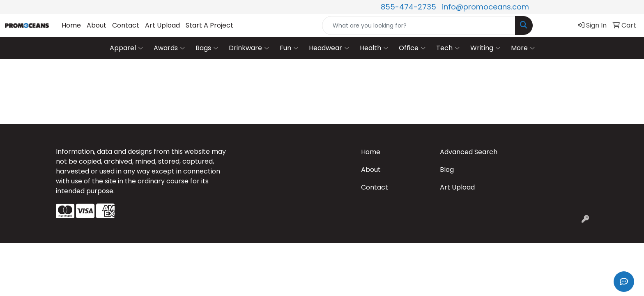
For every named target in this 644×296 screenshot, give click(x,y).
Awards (169, 48)
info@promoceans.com (485, 7)
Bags (207, 48)
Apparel (126, 48)
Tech (448, 48)
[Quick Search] (419, 25)
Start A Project (209, 25)
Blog (447, 170)
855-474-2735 (408, 7)
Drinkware (249, 48)
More (523, 48)
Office (412, 48)
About (97, 25)
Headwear (329, 48)
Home (71, 25)
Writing (485, 48)
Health (374, 48)
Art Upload (162, 25)
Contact (126, 25)
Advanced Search (469, 152)
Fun (289, 48)
